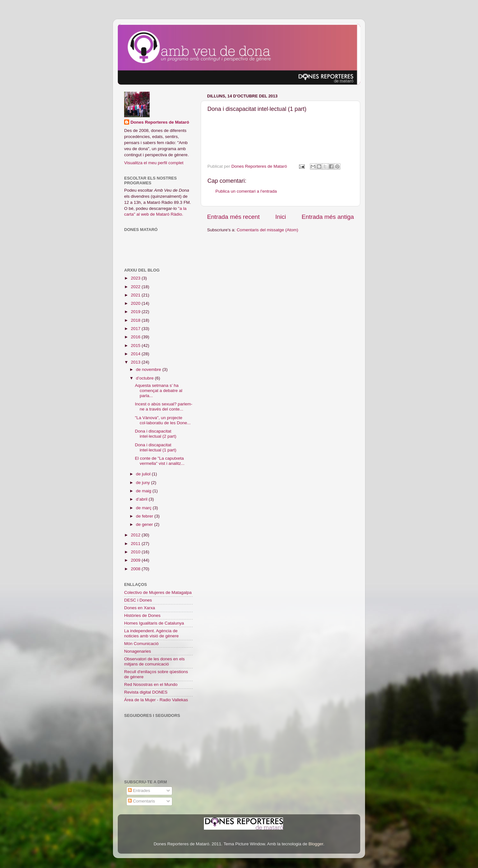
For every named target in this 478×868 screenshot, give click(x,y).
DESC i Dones (138, 600)
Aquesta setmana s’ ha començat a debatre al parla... (159, 391)
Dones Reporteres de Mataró (160, 122)
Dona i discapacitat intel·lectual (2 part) (156, 434)
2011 (136, 544)
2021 (136, 295)
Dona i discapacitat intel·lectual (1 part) (156, 447)
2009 (136, 560)
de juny (143, 483)
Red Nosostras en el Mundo (151, 684)
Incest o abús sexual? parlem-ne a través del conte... (164, 407)
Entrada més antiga (328, 217)
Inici (281, 217)
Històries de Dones (142, 615)
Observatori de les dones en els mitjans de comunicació (154, 661)
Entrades (139, 791)
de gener (145, 524)
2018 (136, 320)
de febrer (145, 516)
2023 (136, 278)
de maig (144, 491)
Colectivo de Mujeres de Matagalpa (158, 592)
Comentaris (142, 801)
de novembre (149, 369)
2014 (136, 354)
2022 (136, 287)
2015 (136, 346)
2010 (136, 552)
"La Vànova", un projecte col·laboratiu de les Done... (163, 420)
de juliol (144, 474)
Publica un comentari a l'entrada (246, 191)
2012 (136, 535)
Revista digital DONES (146, 692)
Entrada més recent (233, 217)
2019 (136, 312)
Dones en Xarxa (140, 608)
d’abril (142, 499)
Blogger (316, 844)
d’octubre (145, 378)
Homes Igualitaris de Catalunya (154, 623)
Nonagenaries (138, 651)
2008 (136, 569)
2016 (136, 337)
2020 (136, 303)
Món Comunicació (141, 644)
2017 (136, 329)
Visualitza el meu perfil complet (154, 163)
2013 (136, 362)
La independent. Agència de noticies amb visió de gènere (151, 633)
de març (144, 508)
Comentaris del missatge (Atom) (268, 230)
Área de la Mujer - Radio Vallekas (156, 700)
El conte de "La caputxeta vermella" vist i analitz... (160, 461)
